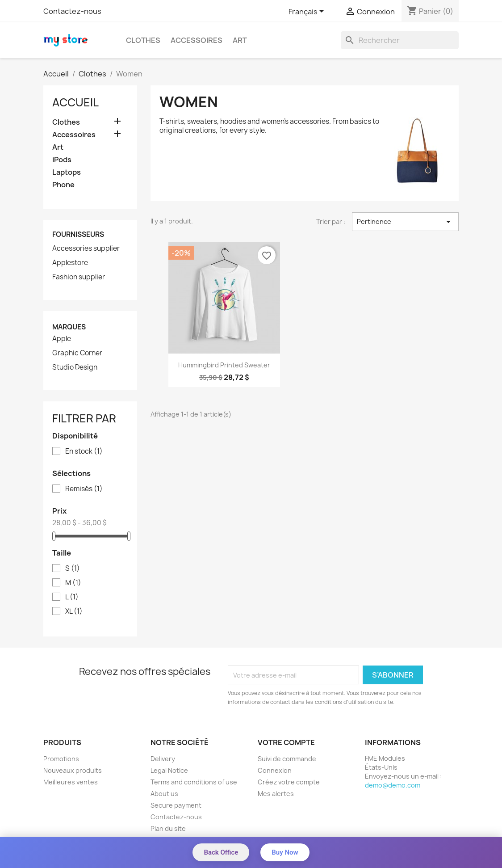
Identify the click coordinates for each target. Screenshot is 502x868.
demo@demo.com (393, 785)
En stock (84, 451)
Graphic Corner (77, 353)
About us (164, 794)
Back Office (221, 852)
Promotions (61, 759)
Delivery (163, 759)
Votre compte (286, 742)
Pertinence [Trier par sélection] (405, 222)
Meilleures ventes (71, 782)
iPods (62, 160)
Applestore (70, 263)
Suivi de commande (287, 759)
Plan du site (168, 828)
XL (74, 611)
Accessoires (197, 40)
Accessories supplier (86, 249)
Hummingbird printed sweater (224, 365)
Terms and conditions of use (194, 782)
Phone (63, 185)
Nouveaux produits (73, 770)
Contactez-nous (72, 11)
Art (240, 40)
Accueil (75, 102)
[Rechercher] (400, 40)
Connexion (275, 770)
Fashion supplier (79, 277)
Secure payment (176, 805)
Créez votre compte (289, 782)
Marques (69, 327)
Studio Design (75, 367)
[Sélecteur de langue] (308, 12)
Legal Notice (169, 770)
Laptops (67, 172)
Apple (62, 339)
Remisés (84, 489)
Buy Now (285, 852)
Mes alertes (276, 794)
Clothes (143, 40)
